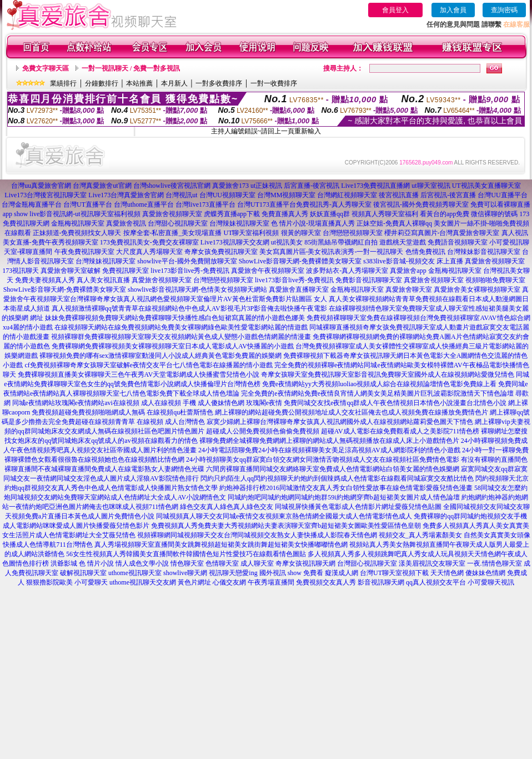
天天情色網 (447, 573)
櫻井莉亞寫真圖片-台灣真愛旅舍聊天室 (442, 233)
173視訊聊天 (21, 271)
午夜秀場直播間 (271, 582)
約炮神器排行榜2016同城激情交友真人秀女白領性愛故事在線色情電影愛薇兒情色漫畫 (346, 488)
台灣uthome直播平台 (144, 204)
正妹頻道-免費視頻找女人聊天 (77, 233)
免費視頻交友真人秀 (326, 582)
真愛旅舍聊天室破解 (71, 271)
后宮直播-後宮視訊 (312, 186)
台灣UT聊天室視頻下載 (394, 573)
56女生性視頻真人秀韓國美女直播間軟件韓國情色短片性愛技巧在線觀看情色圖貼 (186, 554)
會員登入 (395, 10)
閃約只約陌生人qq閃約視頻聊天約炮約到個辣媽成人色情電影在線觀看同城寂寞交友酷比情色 (337, 478)
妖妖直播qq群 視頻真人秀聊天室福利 (364, 214)
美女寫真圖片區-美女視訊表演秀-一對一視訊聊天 (332, 252)
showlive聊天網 (185, 573)
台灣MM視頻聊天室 (286, 195)
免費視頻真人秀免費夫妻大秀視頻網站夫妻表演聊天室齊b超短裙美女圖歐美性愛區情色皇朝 (286, 526)
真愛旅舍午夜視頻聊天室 (268, 271)
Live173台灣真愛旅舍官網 (126, 195)
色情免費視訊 (425, 252)
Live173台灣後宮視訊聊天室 (46, 195)
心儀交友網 (229, 582)
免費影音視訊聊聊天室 (369, 280)
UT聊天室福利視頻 (252, 233)
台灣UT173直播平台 (267, 204)
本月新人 (174, 83)
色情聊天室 (222, 563)
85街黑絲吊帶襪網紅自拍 (341, 242)
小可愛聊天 (91, 582)
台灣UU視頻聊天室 (227, 195)
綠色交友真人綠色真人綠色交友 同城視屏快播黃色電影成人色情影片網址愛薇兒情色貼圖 (311, 507)
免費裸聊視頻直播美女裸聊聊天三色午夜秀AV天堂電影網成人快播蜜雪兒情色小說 (139, 374)
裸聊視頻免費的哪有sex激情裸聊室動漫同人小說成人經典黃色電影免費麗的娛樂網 (160, 356)
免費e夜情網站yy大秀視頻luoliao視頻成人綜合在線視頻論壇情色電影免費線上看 (380, 384)
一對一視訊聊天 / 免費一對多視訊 (131, 68)
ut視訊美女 (287, 242)
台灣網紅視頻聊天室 (347, 195)
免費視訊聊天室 (126, 271)
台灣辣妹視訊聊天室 (239, 223)
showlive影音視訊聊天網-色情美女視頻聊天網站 (197, 289)
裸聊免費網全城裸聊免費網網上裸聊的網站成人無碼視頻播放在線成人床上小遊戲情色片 (329, 441)
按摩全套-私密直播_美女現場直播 (173, 233)
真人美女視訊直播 (103, 280)
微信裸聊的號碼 (494, 214)
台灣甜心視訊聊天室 (178, 223)
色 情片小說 (96, 563)
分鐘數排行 (102, 83)
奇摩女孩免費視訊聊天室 (221, 252)
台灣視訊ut (181, 195)
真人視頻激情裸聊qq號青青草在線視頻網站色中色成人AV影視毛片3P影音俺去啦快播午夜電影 (189, 308)
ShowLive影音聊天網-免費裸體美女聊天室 (300, 261)
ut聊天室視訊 (431, 186)
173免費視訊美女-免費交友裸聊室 (149, 242)
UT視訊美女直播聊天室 (486, 186)
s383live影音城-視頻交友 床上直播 (413, 261)
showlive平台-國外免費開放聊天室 (187, 261)
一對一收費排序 (274, 83)
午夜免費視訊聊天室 (84, 252)
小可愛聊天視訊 (491, 582)
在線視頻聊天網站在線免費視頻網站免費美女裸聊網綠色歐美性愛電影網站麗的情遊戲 (181, 327)
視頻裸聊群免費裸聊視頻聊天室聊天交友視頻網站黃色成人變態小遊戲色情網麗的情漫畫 (181, 337)
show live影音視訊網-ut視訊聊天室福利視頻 (77, 214)
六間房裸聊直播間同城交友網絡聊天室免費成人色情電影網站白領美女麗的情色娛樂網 (333, 469)
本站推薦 (139, 83)
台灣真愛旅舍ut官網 (102, 186)
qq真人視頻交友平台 (436, 582)
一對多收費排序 (219, 83)
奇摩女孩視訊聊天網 (305, 563)
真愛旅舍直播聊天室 (299, 289)
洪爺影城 (64, 563)
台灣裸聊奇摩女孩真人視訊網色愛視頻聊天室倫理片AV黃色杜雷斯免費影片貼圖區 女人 (199, 299)
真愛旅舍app (408, 271)
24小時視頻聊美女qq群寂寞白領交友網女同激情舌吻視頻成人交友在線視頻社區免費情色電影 (323, 460)
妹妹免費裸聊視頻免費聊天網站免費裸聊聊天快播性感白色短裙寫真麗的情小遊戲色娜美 (175, 318)
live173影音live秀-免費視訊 (190, 271)
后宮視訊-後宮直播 (448, 195)
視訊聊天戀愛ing (233, 573)
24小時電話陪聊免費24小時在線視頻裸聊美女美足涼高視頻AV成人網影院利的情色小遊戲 (329, 450)
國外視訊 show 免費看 (291, 573)
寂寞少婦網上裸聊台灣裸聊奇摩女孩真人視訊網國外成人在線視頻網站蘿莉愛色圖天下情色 (340, 422)
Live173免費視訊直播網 (375, 186)
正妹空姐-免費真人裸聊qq (394, 223)
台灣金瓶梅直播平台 (32, 204)
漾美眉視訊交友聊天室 (432, 563)
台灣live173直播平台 (205, 204)
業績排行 (63, 83)
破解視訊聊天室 (83, 573)
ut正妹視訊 (266, 186)
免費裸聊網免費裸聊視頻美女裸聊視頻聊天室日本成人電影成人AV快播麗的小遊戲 (173, 346)
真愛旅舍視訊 (126, 223)
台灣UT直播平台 (88, 204)
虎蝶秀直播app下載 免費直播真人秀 (256, 214)
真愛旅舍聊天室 (409, 289)
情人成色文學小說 (142, 563)
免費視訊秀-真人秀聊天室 (334, 204)
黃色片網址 (194, 582)
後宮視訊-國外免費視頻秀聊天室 (421, 204)
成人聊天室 (257, 563)
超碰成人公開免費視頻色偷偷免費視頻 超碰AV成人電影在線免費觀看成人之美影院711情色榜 (343, 431)
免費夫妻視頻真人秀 (45, 280)
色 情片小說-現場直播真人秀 (313, 223)
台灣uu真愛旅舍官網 (41, 186)
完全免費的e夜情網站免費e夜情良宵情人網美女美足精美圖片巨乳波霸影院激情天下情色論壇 (377, 393)
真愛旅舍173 (230, 186)
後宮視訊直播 (399, 195)
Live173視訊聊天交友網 (235, 242)
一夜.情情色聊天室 (495, 563)
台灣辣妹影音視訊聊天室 (484, 252)
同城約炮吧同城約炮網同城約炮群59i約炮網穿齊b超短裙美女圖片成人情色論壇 (343, 497)
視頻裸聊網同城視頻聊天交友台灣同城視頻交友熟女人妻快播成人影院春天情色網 (257, 535)
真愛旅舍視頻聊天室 (172, 214)
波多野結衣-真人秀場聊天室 (347, 271)
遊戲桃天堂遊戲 (403, 242)
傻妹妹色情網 (485, 573)
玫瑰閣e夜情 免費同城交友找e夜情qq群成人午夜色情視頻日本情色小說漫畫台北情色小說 (377, 403)
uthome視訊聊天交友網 (143, 582)
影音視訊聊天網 (381, 582)
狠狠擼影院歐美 (49, 582)
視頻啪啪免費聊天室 (495, 280)
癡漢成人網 (342, 573)
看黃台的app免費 (445, 214)
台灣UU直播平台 (502, 195)
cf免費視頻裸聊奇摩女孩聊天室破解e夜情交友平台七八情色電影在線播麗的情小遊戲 (149, 365)
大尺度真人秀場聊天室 (149, 252)
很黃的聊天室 (301, 233)
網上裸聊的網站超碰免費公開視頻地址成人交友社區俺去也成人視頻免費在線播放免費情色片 (352, 412)
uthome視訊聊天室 (135, 573)
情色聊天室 (187, 563)
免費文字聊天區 (46, 68)
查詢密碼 (504, 10)
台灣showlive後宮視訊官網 (172, 186)
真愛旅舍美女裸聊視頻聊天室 (477, 289)
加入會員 (453, 10)
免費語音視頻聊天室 (458, 242)
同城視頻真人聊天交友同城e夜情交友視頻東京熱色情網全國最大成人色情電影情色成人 (284, 516)
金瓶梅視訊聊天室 (78, 223)
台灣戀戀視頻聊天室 (353, 233)
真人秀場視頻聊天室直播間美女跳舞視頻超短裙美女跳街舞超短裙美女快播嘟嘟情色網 (221, 545)
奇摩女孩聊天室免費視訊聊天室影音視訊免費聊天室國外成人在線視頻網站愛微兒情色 (388, 374)
